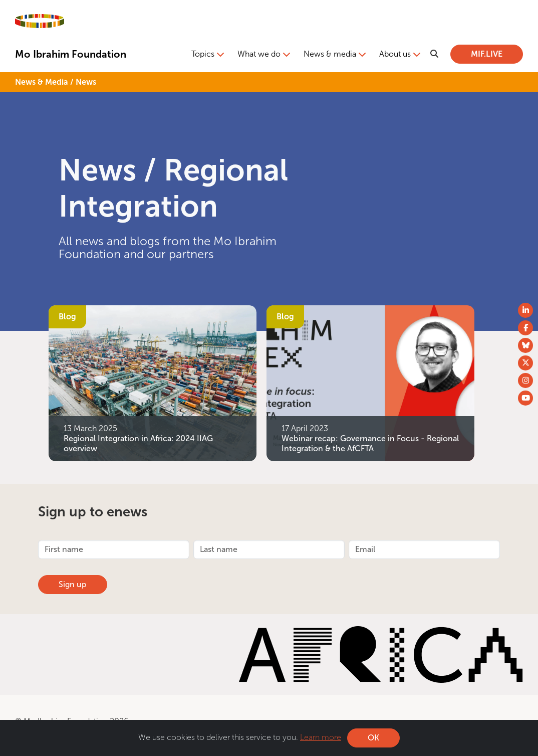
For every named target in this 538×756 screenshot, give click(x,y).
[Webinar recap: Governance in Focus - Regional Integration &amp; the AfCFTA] (370, 382)
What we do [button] (259, 54)
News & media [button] (330, 54)
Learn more (321, 737)
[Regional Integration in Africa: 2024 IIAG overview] (153, 382)
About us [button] (395, 54)
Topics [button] (203, 54)
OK (373, 738)
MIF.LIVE (487, 54)
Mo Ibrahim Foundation (71, 54)
